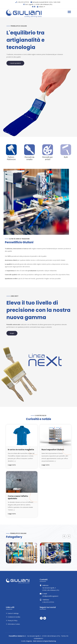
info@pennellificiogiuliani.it (50, 596)
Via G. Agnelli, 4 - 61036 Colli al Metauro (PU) (39, 4)
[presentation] (64, 536)
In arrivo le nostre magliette (21, 450)
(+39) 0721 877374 (23, 2)
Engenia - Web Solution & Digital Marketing (41, 641)
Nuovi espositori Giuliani (53, 450)
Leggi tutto (12, 465)
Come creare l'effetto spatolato (18, 497)
